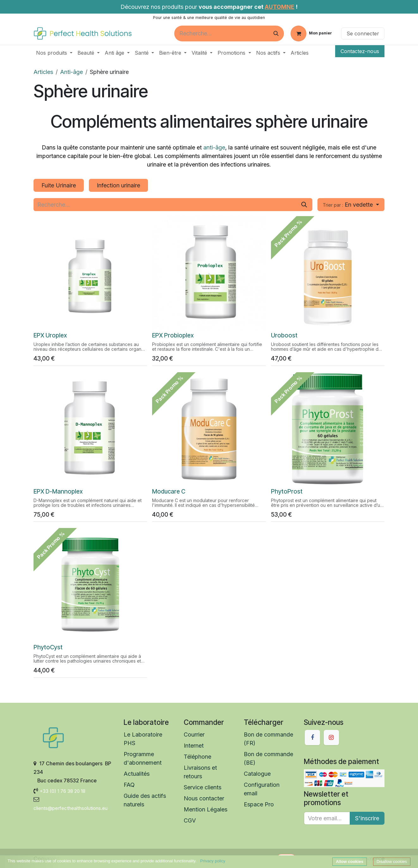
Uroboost (284, 336)
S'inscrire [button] (367, 818)
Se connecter (363, 33)
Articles (43, 72)
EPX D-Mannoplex (58, 492)
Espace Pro (259, 804)
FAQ (129, 785)
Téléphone (197, 757)
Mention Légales (206, 809)
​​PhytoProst (287, 492)
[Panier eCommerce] (311, 33)
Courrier (194, 734)
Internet (194, 746)
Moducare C (169, 492)
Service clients (203, 787)
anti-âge (214, 147)
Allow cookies (350, 862)
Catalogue (257, 774)
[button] (351, 205)
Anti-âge (71, 72)
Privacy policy (213, 861)
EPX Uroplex (50, 336)
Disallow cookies (392, 862)
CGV (190, 820)
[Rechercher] (276, 33)
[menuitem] (54, 53)
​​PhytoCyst (48, 648)
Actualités (137, 774)
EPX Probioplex (173, 336)
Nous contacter (204, 798)
